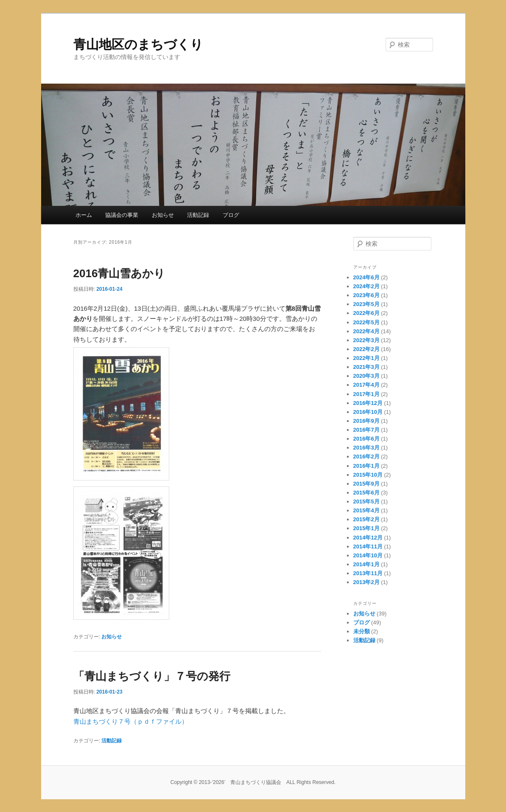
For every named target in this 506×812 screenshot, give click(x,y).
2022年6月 (366, 313)
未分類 (362, 631)
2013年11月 (368, 573)
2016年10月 (368, 412)
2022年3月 (366, 340)
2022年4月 (366, 331)
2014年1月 (366, 564)
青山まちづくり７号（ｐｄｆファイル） (131, 721)
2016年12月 (368, 403)
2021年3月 (366, 367)
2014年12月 (368, 538)
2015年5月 (366, 502)
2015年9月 (366, 484)
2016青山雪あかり (119, 273)
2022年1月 (366, 358)
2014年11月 (368, 546)
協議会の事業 (122, 215)
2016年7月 (366, 430)
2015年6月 (366, 493)
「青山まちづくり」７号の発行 (152, 676)
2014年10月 (368, 555)
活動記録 (198, 215)
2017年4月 (366, 385)
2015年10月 (368, 475)
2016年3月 (366, 448)
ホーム (84, 215)
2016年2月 (366, 457)
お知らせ (163, 215)
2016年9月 (366, 421)
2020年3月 (366, 376)
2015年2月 (366, 519)
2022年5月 (366, 322)
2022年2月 (366, 349)
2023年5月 (366, 304)
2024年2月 (366, 286)
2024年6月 (366, 277)
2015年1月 (366, 528)
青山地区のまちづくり (138, 44)
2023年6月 (366, 295)
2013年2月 (366, 582)
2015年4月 (366, 510)
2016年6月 (366, 439)
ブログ (231, 215)
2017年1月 (366, 394)
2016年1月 (366, 466)
